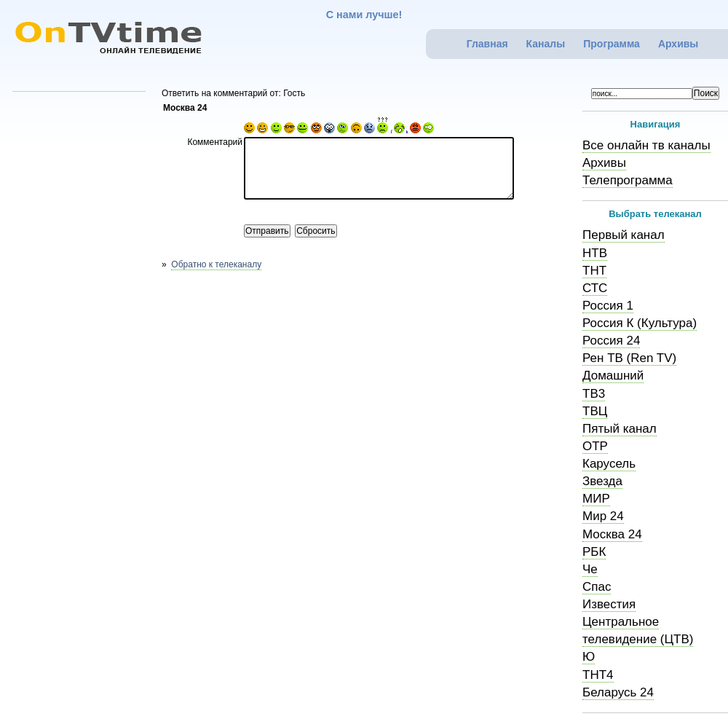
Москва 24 (612, 534)
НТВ (595, 253)
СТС (595, 288)
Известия (609, 604)
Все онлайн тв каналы (646, 145)
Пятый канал (620, 429)
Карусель (609, 464)
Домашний (613, 376)
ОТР (595, 446)
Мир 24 (603, 516)
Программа (612, 44)
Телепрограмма (628, 180)
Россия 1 (608, 306)
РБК (594, 552)
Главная (487, 44)
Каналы (546, 44)
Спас (597, 587)
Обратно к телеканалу (216, 264)
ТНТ (594, 271)
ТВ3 (594, 394)
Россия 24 (611, 341)
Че (590, 569)
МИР (596, 499)
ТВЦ (595, 411)
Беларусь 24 (618, 692)
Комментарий (215, 142)
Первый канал (624, 235)
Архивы (678, 44)
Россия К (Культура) (640, 323)
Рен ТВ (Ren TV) (629, 358)
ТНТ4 (598, 675)
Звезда (602, 481)
